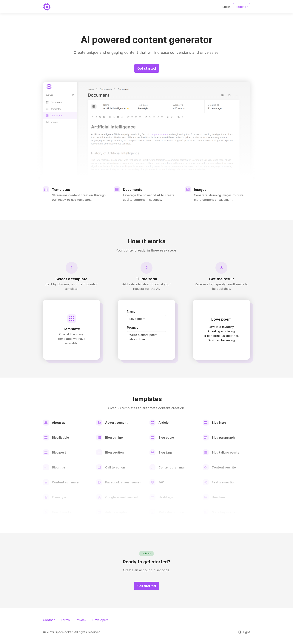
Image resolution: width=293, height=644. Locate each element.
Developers (100, 620)
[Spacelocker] (47, 7)
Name (131, 311)
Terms (65, 620)
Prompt (132, 328)
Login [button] (226, 7)
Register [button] (242, 7)
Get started (147, 68)
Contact (49, 620)
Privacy (81, 620)
